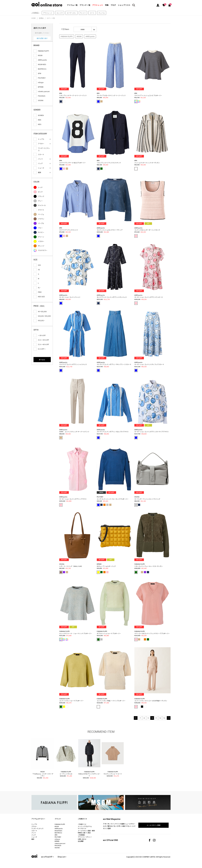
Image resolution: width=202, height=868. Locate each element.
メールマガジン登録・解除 (86, 831)
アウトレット (98, 5)
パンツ (34, 833)
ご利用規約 (81, 835)
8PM (56, 835)
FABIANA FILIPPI (67, 36)
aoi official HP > (47, 857)
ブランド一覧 (85, 5)
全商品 (41, 18)
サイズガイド (82, 828)
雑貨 (33, 839)
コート (92, 13)
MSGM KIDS (58, 831)
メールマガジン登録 (154, 825)
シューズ (34, 837)
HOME (34, 18)
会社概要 (81, 841)
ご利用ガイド (82, 824)
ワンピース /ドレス (37, 828)
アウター (34, 826)
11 (156, 718)
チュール (102, 13)
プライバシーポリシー (85, 837)
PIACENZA (58, 845)
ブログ (113, 5)
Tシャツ (83, 13)
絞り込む (42, 360)
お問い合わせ (82, 839)
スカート (34, 831)
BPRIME (57, 841)
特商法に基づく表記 (84, 833)
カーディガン (71, 13)
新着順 (83, 29)
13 (164, 718)
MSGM (79, 36)
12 (160, 718)
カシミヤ (60, 13)
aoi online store (47, 4)
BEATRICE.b (58, 833)
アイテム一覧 (72, 5)
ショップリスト (124, 5)
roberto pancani (60, 843)
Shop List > (62, 857)
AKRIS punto (90, 36)
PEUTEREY (58, 837)
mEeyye (57, 839)
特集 (107, 5)
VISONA (57, 848)
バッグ (34, 835)
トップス (34, 824)
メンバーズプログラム (85, 826)
